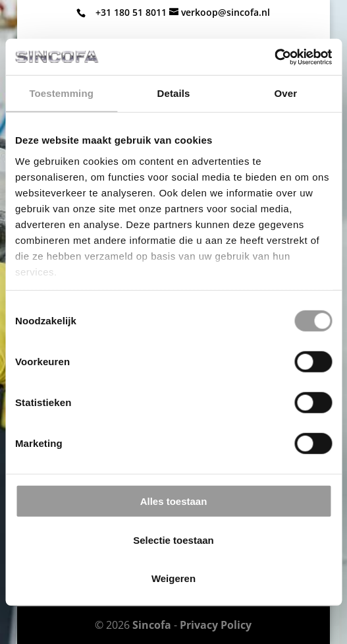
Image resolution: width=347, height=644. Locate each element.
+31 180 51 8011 (131, 12)
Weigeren (173, 578)
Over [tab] (286, 93)
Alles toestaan (174, 501)
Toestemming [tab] (61, 93)
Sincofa (152, 625)
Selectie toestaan (173, 540)
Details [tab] (174, 93)
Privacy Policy (216, 625)
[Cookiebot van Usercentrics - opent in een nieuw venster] (274, 57)
